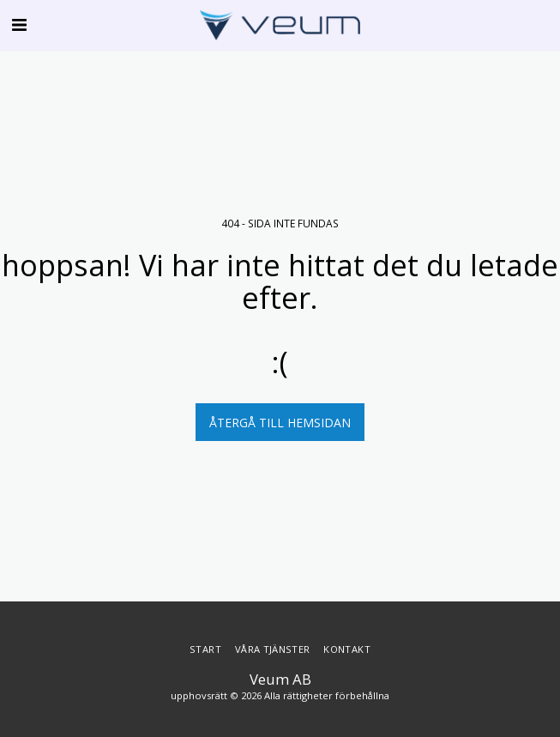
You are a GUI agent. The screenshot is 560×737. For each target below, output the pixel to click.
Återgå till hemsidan (280, 423)
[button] (19, 24)
